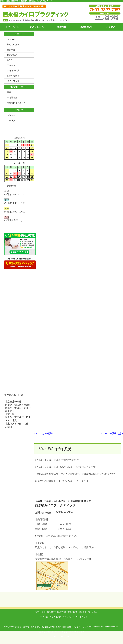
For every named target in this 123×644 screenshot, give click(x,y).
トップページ (12, 27)
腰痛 (9, 92)
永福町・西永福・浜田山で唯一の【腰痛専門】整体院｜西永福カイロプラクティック (52, 627)
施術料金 (62, 27)
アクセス (111, 27)
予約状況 (11, 120)
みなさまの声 (13, 70)
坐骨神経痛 (12, 97)
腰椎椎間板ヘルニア (16, 103)
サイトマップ (13, 81)
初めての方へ (37, 27)
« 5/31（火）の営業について (47, 434)
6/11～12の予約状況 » (112, 434)
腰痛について (85, 612)
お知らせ (11, 115)
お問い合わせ (13, 76)
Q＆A (10, 60)
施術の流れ (86, 27)
